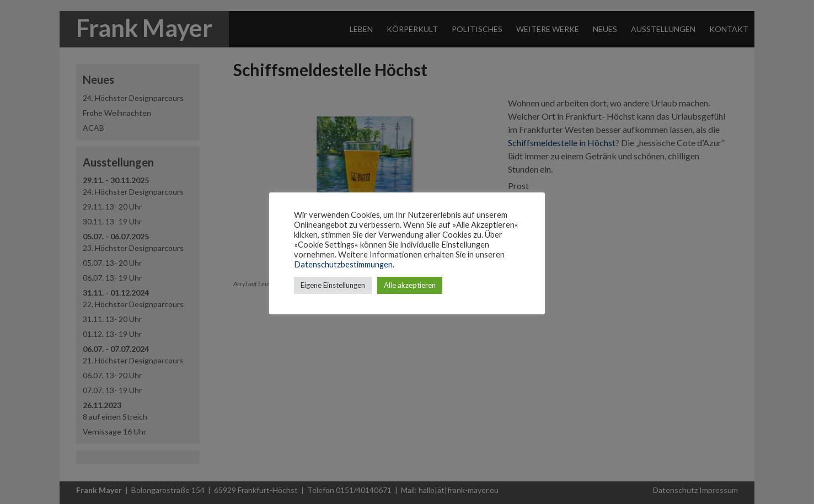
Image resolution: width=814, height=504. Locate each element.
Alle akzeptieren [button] (410, 285)
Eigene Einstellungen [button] (333, 285)
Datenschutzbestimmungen (343, 264)
